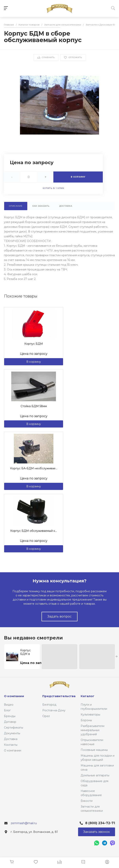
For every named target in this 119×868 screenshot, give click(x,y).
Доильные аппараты (95, 775)
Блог (7, 710)
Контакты (11, 745)
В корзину (34, 362)
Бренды (10, 716)
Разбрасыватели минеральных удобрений (93, 730)
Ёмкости (87, 801)
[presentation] (117, 657)
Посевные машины (94, 750)
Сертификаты (14, 728)
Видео (9, 705)
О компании (13, 750)
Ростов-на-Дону (54, 710)
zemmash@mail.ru (24, 823)
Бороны (86, 720)
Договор (10, 722)
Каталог (87, 696)
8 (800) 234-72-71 (100, 823)
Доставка (11, 739)
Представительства (59, 696)
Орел (46, 716)
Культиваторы (90, 715)
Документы (12, 733)
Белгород (49, 705)
